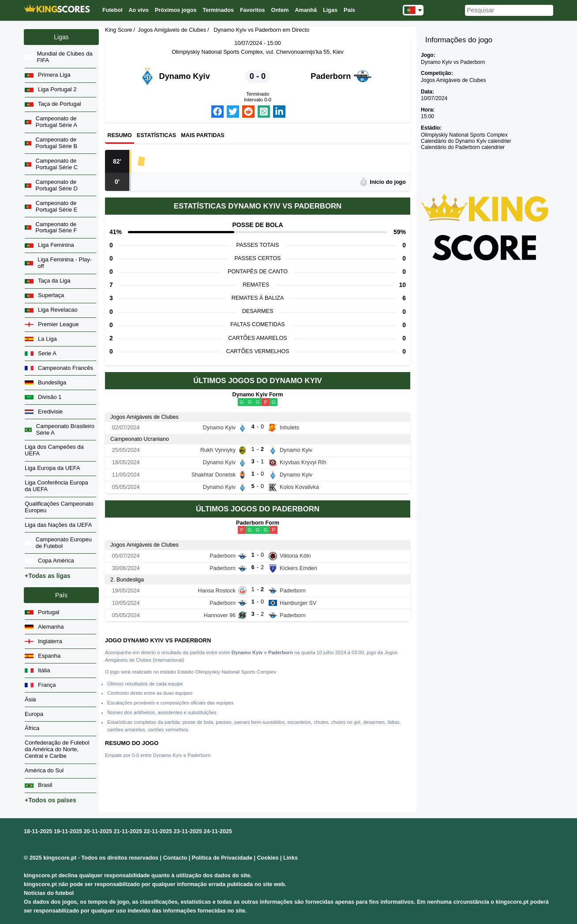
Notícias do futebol (49, 893)
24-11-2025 (218, 831)
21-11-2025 (128, 831)
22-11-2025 (158, 831)
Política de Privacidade (222, 858)
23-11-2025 (188, 831)
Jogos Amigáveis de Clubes (172, 30)
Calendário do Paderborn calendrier (463, 147)
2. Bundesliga (127, 580)
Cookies (268, 858)
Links (290, 858)
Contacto (175, 858)
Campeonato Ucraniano (140, 439)
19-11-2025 (68, 831)
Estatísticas (156, 136)
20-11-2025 (98, 831)
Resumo (120, 136)
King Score (119, 30)
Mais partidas (202, 136)
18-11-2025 (38, 831)
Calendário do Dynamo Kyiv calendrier (466, 141)
